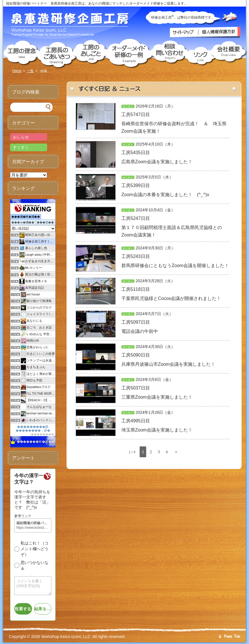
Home (17, 71)
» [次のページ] (176, 452)
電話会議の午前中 (140, 331)
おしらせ (21, 137)
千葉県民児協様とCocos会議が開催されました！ (171, 298)
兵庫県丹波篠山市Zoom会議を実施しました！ (168, 364)
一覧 (30, 71)
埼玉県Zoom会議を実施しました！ (157, 430)
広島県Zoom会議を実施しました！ (157, 162)
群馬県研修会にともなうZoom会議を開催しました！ (175, 266)
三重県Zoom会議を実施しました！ (157, 397)
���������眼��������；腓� (33, 429)
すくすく (128, 107)
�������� (43, 434)
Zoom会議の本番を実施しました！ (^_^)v (165, 195)
